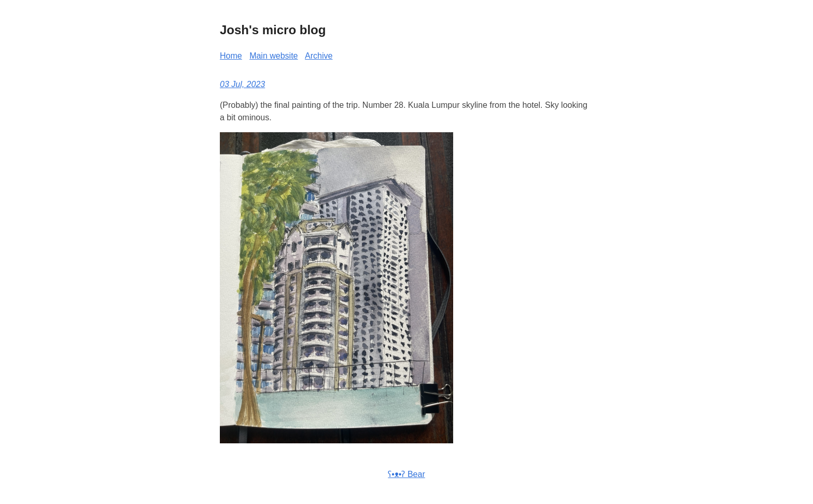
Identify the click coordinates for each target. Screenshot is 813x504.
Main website (274, 56)
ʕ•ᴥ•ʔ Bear (406, 474)
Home (231, 56)
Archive (319, 56)
